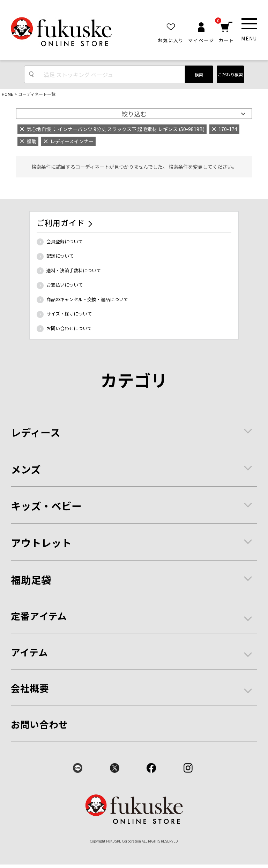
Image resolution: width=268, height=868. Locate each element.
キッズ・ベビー (46, 506)
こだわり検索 (230, 74)
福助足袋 (31, 580)
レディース (36, 432)
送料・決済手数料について (74, 270)
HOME (8, 94)
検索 (199, 74)
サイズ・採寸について (69, 314)
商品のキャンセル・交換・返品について (87, 299)
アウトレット (41, 543)
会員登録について (65, 241)
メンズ (26, 469)
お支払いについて (65, 285)
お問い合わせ (39, 724)
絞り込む (134, 114)
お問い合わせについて (69, 328)
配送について (60, 256)
